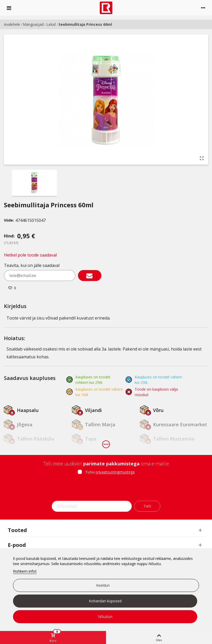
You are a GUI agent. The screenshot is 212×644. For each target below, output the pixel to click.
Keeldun (103, 585)
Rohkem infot (25, 571)
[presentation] (106, 489)
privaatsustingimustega (115, 472)
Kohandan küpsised (105, 601)
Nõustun (105, 617)
